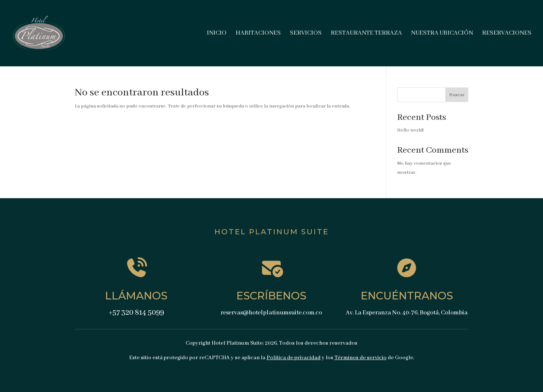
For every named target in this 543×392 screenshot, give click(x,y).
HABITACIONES (258, 34)
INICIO (217, 34)
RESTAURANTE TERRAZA (366, 34)
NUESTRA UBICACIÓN (442, 34)
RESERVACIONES (507, 34)
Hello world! (410, 130)
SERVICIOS (306, 34)
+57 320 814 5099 (136, 313)
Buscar (457, 95)
